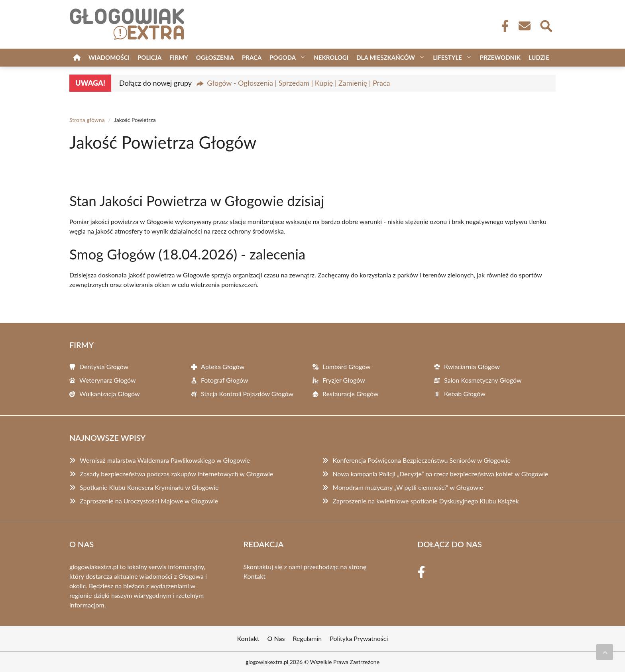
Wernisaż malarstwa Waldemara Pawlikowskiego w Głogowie (165, 460)
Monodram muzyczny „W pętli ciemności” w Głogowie (408, 487)
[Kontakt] (524, 26)
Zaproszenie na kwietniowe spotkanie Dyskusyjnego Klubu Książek (426, 501)
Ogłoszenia (215, 57)
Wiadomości (109, 57)
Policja (149, 57)
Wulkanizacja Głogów (110, 394)
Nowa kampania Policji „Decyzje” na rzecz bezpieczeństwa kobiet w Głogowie (440, 474)
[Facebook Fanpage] (503, 26)
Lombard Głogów (347, 366)
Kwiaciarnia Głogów (472, 366)
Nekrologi (331, 57)
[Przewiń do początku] (605, 652)
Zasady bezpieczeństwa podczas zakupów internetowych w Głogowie (176, 474)
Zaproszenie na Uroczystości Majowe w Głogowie (149, 501)
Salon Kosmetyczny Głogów (483, 380)
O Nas (276, 638)
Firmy (179, 57)
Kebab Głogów (465, 394)
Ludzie (539, 57)
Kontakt (255, 576)
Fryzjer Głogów (344, 380)
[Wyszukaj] (546, 25)
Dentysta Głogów (104, 366)
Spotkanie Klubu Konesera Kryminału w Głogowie (149, 487)
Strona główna (87, 120)
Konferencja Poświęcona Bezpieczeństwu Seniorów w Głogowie (421, 460)
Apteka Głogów (223, 366)
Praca (252, 57)
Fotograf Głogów (225, 380)
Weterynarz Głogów (108, 380)
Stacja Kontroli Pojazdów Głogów (247, 394)
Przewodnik (500, 57)
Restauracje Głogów (350, 394)
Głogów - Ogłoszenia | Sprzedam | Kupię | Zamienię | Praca (298, 83)
